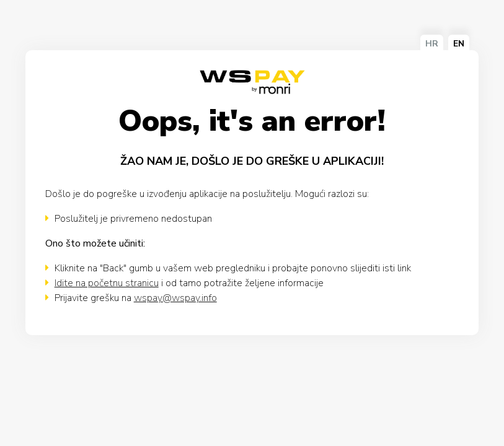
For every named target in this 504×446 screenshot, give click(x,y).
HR (432, 44)
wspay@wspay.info (175, 298)
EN (459, 44)
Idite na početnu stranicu (107, 283)
